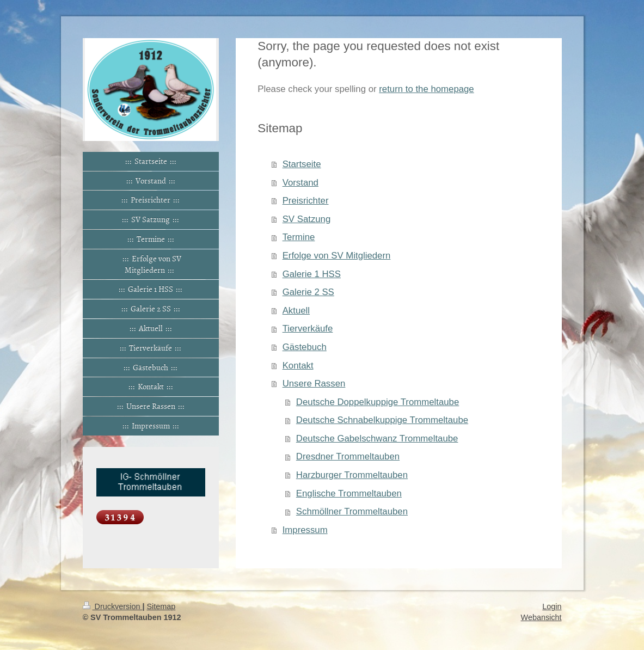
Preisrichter (306, 201)
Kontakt (298, 366)
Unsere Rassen (314, 384)
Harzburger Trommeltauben (352, 475)
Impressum (305, 530)
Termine (299, 237)
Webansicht (541, 617)
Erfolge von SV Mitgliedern (337, 256)
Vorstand (300, 183)
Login (552, 606)
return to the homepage (426, 89)
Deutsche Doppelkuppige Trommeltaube (378, 402)
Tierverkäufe (308, 329)
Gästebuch (305, 347)
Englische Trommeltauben (349, 493)
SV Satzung (307, 219)
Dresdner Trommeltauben (348, 456)
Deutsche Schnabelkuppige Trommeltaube (382, 420)
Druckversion (113, 606)
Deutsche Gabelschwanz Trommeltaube (377, 439)
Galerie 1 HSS (312, 274)
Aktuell (296, 311)
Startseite (302, 164)
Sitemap (161, 606)
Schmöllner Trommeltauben (352, 511)
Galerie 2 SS (308, 292)
